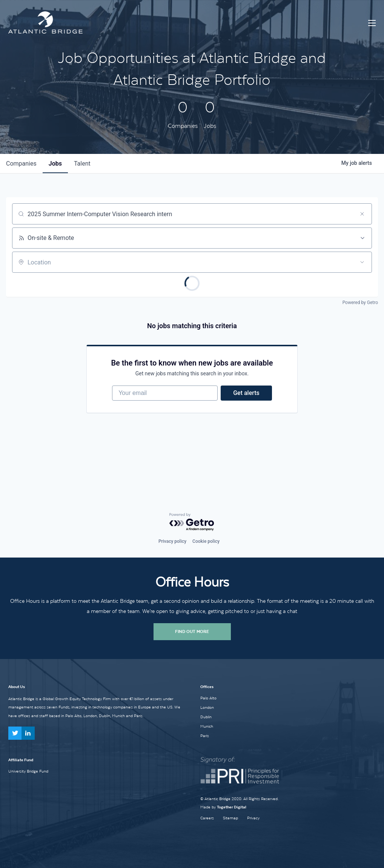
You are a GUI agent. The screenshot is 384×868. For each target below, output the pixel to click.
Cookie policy (206, 541)
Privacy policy (172, 541)
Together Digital (232, 807)
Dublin (206, 717)
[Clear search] (362, 214)
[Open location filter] (362, 262)
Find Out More (192, 631)
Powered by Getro (360, 303)
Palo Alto (208, 698)
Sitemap (230, 818)
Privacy (253, 818)
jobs (55, 164)
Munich (207, 726)
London (207, 707)
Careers (207, 818)
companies (21, 164)
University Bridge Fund (28, 771)
